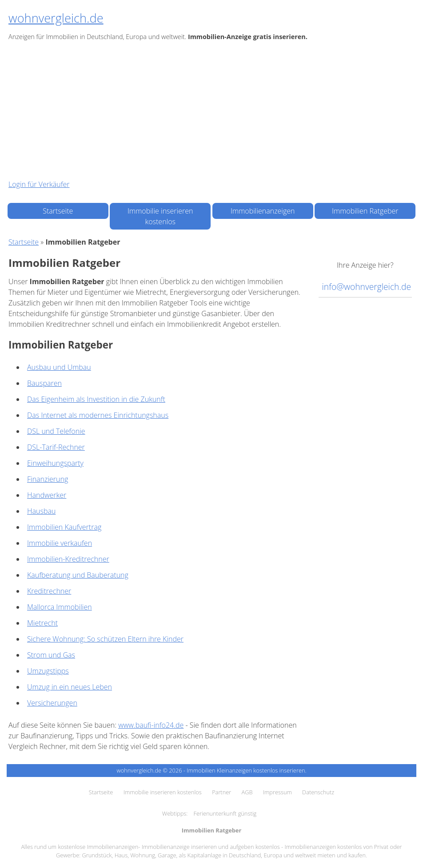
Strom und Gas (51, 655)
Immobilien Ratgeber (365, 211)
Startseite (58, 211)
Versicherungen (52, 703)
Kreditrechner (49, 591)
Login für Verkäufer (39, 184)
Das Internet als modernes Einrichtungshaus (98, 415)
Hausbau (41, 511)
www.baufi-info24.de (151, 725)
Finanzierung (48, 479)
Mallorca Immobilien (60, 607)
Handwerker (47, 495)
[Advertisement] (211, 111)
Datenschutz (318, 792)
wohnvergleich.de (56, 18)
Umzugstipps (48, 671)
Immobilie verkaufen (60, 543)
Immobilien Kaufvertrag (64, 527)
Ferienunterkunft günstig (225, 813)
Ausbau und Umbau (59, 367)
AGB (247, 792)
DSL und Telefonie (56, 431)
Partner (221, 792)
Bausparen (44, 383)
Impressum (277, 792)
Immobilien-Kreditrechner (68, 559)
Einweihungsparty (55, 463)
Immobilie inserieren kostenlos (160, 216)
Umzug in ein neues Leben (70, 687)
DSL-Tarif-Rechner (56, 447)
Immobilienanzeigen (263, 211)
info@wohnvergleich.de (367, 287)
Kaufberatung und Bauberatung (78, 575)
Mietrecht (42, 623)
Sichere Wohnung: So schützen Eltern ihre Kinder (105, 639)
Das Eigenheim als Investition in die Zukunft (96, 399)
